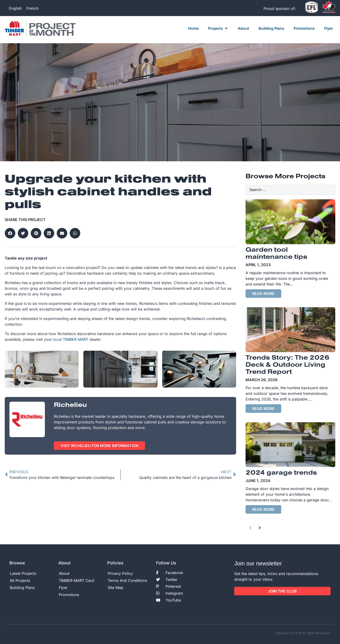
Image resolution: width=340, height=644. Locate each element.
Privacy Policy (120, 573)
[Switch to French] (32, 8)
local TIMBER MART (71, 339)
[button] (218, 28)
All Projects (20, 580)
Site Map (115, 588)
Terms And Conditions (127, 580)
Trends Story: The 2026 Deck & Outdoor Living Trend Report (287, 365)
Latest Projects (23, 573)
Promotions (69, 595)
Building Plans (22, 588)
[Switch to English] (15, 8)
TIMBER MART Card (76, 580)
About (64, 573)
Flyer (63, 588)
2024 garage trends (281, 473)
